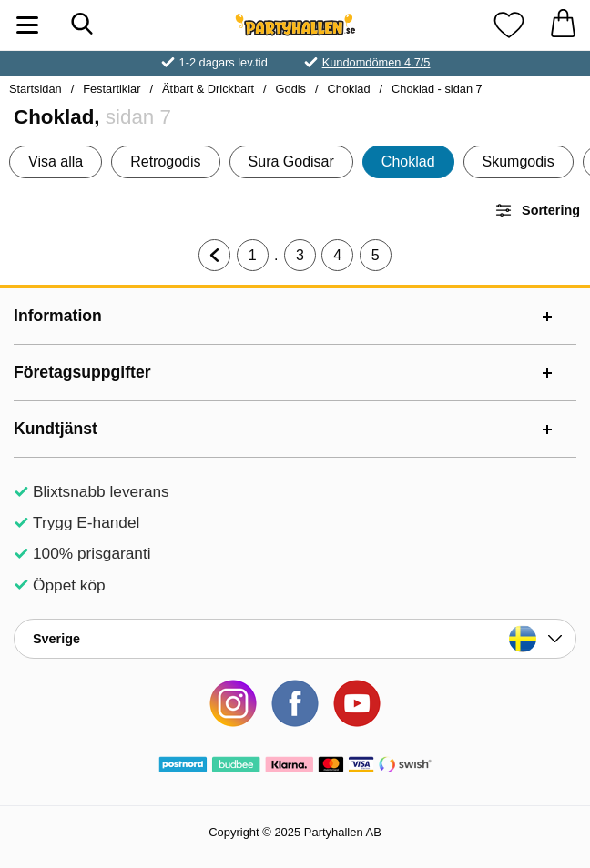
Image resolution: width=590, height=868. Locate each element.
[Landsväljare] (295, 639)
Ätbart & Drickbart (208, 89)
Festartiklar (112, 89)
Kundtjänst (56, 429)
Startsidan (36, 89)
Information (58, 316)
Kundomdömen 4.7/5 (376, 62)
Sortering (537, 210)
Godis (291, 89)
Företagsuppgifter (82, 372)
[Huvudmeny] (27, 25)
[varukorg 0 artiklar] (563, 25)
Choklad (349, 89)
